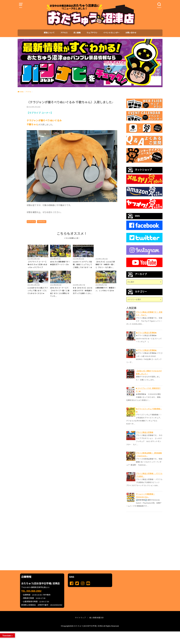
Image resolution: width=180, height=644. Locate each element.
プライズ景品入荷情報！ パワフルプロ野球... (149, 475)
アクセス (64, 33)
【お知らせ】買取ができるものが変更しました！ (149, 372)
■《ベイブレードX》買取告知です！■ (148, 390)
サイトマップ (80, 618)
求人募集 (77, 33)
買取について (49, 33)
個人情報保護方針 (97, 618)
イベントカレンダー (111, 33)
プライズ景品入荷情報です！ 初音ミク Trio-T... (149, 314)
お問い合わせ (131, 33)
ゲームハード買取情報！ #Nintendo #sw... (145, 495)
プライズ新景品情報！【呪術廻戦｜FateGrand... (149, 454)
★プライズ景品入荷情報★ (146, 333)
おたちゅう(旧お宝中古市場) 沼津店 (88, 626)
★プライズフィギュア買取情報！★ (149, 410)
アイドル (32, 222)
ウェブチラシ (92, 33)
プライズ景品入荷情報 (145, 432)
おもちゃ (42, 222)
